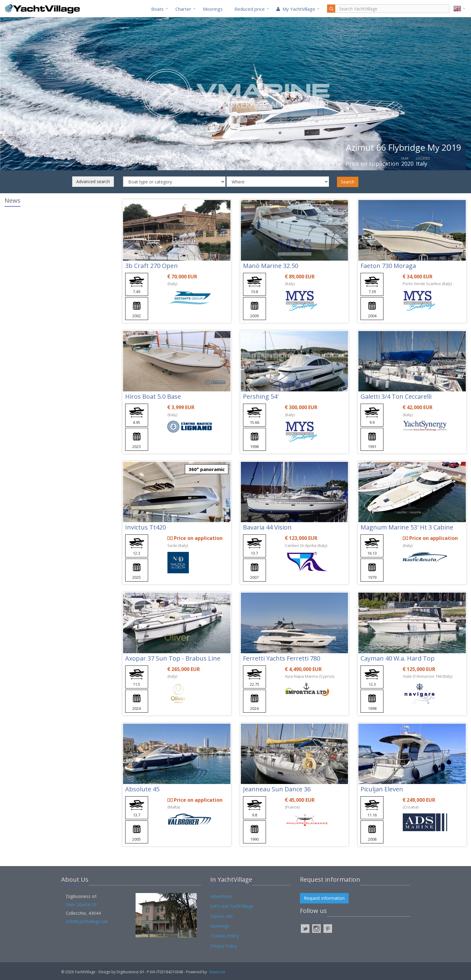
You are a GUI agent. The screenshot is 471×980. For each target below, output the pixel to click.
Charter (183, 9)
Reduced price (250, 9)
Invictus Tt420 (146, 527)
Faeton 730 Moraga (388, 266)
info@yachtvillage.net (87, 921)
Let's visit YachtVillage (232, 906)
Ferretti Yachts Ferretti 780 (282, 658)
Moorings (213, 9)
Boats (157, 9)
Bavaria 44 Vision (267, 527)
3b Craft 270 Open (151, 266)
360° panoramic (207, 469)
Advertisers (221, 896)
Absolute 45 (142, 789)
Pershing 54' (261, 396)
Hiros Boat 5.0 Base (153, 396)
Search (348, 182)
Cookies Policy (225, 936)
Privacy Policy (224, 946)
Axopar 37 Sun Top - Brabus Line (173, 658)
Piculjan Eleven (382, 789)
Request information (324, 898)
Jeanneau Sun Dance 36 (277, 789)
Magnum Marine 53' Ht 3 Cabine (407, 527)
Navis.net (217, 972)
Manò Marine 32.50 (271, 266)
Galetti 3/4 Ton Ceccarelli (396, 396)
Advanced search (93, 181)
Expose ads (222, 916)
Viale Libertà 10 (81, 905)
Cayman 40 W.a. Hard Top (398, 658)
